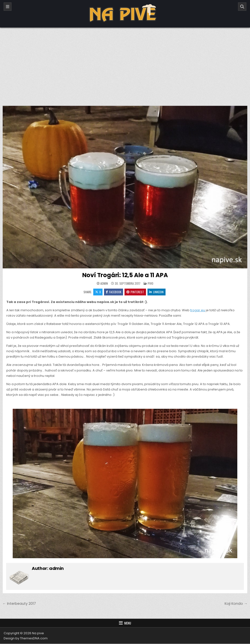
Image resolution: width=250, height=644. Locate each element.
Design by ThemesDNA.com (26, 639)
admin (104, 283)
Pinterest (135, 292)
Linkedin (157, 292)
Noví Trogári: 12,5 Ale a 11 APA (125, 275)
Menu (128, 623)
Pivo (151, 283)
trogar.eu (198, 310)
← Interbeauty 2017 (19, 604)
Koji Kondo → (236, 604)
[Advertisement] (125, 64)
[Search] (242, 7)
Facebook (113, 292)
